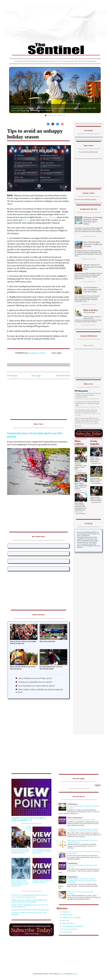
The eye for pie (89, 311)
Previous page (12, 376)
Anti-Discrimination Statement (73, 926)
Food (60, 61)
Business (34, 61)
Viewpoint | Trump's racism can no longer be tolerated (42, 882)
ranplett (62, 974)
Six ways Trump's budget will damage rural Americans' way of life (80, 806)
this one (26, 220)
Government (67, 61)
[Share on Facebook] (48, 124)
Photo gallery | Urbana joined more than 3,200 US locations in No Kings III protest (81, 507)
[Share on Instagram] (62, 124)
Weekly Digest (91, 61)
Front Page (18, 61)
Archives (26, 61)
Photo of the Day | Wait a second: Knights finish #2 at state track (23, 643)
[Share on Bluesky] (58, 124)
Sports (82, 61)
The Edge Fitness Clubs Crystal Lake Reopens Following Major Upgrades (86, 411)
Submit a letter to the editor (71, 918)
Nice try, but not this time (47, 642)
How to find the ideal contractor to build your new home (93, 244)
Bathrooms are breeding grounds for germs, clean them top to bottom (93, 221)
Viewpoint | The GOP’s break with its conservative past (30, 910)
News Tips (66, 921)
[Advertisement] (55, 23)
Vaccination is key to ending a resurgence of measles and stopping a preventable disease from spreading (83, 830)
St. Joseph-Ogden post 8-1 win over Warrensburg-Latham (51, 668)
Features (53, 61)
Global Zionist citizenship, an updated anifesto (80, 819)
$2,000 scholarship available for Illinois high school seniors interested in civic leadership (29, 901)
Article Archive (67, 932)
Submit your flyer (89, 346)
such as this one (49, 217)
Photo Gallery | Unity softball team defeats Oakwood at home (81, 486)
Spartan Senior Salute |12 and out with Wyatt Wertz (96, 499)
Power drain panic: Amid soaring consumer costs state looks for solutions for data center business (20, 883)
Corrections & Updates (70, 929)
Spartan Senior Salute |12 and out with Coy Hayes (96, 480)
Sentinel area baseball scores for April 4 (35, 682)
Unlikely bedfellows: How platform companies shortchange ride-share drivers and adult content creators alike (80, 879)
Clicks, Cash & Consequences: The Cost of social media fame (80, 865)
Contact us (66, 912)
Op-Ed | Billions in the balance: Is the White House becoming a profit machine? (42, 851)
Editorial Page (44, 61)
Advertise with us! (68, 923)
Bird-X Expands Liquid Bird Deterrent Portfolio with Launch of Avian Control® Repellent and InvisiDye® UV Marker (88, 420)
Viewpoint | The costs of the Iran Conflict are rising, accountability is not (29, 819)
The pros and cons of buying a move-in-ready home (93, 267)
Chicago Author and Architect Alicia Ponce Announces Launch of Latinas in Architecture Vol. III (88, 395)
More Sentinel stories (63, 376)
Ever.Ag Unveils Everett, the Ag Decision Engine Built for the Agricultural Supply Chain (88, 404)
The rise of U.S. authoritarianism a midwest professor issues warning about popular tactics (30, 896)
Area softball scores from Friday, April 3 (35, 678)
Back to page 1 (37, 376)
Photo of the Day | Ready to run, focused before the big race (23, 668)
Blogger (75, 974)
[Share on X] (53, 124)
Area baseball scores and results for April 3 (37, 686)
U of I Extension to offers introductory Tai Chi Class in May (92, 290)
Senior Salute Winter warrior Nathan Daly (95, 460)
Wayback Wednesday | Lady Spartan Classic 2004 (81, 466)
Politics (76, 61)
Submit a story (67, 915)
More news (78, 426)
